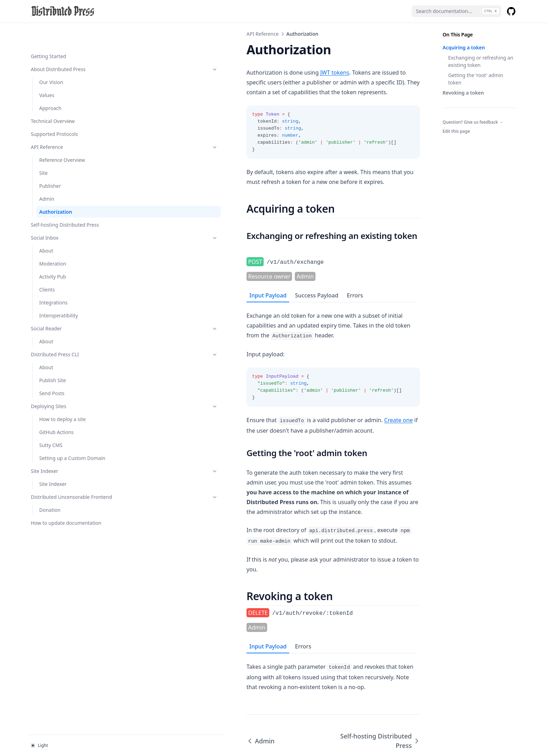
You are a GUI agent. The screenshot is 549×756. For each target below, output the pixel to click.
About (46, 228)
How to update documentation (48, 519)
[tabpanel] (274, 342)
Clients (47, 267)
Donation (50, 502)
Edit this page (456, 131)
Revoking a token (463, 93)
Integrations (53, 280)
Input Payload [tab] (150, 273)
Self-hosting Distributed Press (65, 202)
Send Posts (52, 371)
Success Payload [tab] (199, 273)
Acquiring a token (464, 47)
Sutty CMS (51, 423)
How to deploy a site (62, 397)
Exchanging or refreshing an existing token (481, 61)
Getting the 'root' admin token (476, 79)
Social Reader (65, 306)
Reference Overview (62, 138)
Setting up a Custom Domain (62, 439)
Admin (47, 176)
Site (43, 150)
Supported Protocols (54, 112)
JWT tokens (217, 73)
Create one (281, 388)
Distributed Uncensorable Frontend (65, 486)
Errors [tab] (237, 273)
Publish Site (53, 358)
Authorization (56, 189)
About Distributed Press (65, 47)
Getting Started (48, 34)
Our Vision (51, 60)
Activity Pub (53, 254)
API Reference (65, 125)
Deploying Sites (65, 384)
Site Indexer (65, 456)
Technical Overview (53, 99)
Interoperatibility (59, 293)
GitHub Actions (56, 410)
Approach (50, 86)
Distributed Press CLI (65, 332)
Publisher (50, 163)
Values (47, 73)
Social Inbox (65, 215)
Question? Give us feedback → (473, 122)
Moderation (53, 241)
